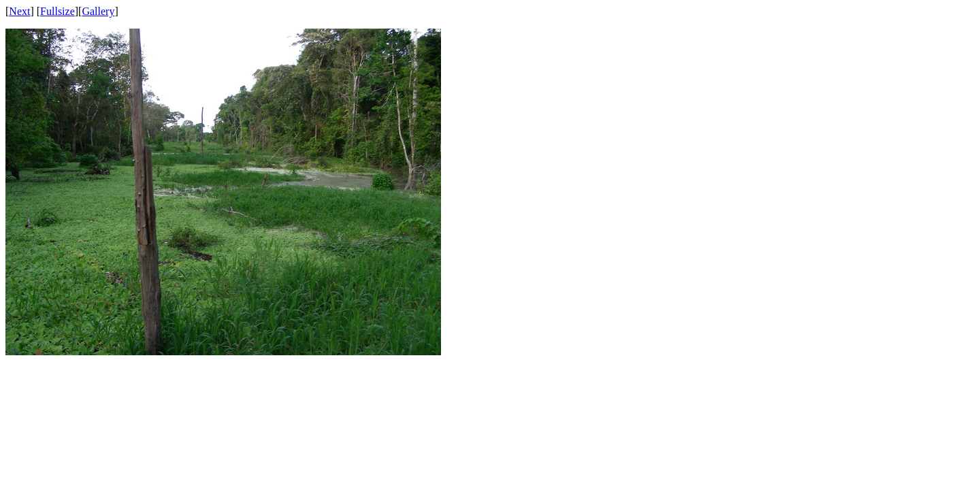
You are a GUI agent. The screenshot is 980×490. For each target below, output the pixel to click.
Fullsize (58, 11)
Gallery (98, 11)
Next (19, 11)
